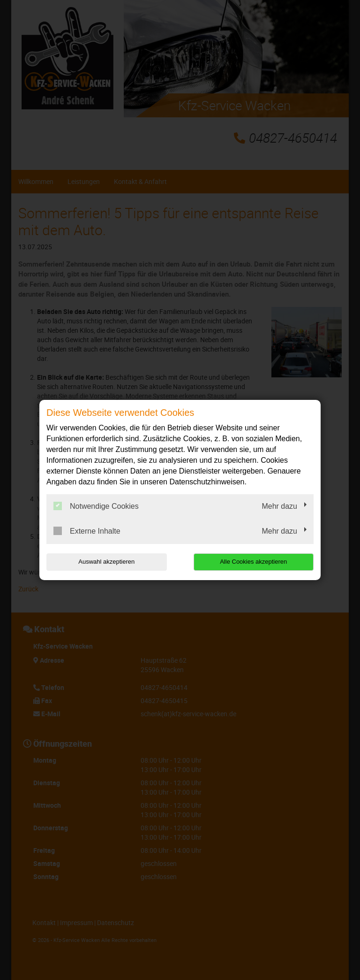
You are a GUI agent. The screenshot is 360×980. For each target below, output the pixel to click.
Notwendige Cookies (96, 506)
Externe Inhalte (87, 531)
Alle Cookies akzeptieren (253, 562)
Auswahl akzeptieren (106, 562)
